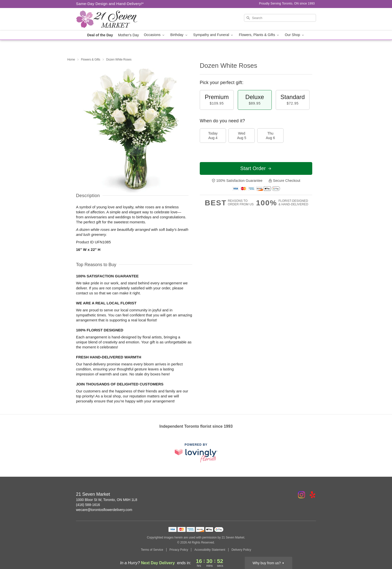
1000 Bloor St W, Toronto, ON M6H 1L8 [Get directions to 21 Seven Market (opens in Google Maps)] (107, 500)
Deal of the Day (100, 35)
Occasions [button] (155, 35)
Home (71, 60)
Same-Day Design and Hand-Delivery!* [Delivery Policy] (110, 4)
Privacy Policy (179, 550)
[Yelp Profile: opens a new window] (312, 495)
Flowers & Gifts (91, 60)
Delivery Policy (241, 550)
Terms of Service (152, 550)
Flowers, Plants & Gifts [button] (259, 35)
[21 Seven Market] (112, 19)
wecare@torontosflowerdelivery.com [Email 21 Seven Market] (104, 510)
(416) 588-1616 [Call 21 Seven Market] (88, 505)
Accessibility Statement (210, 550)
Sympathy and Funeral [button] (214, 35)
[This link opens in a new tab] (196, 453)
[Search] (280, 18)
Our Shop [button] (295, 35)
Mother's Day (128, 35)
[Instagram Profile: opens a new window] (301, 495)
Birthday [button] (179, 35)
